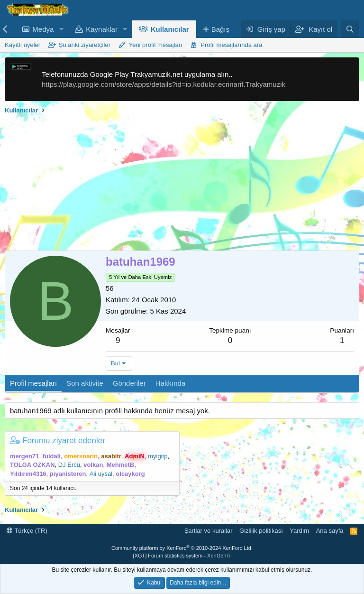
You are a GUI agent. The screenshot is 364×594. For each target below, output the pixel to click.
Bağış (220, 29)
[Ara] (350, 29)
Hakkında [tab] (170, 383)
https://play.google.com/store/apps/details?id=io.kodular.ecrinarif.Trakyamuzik (164, 84)
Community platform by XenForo (182, 548)
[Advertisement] (182, 184)
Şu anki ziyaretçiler (85, 45)
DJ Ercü (69, 465)
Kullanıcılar (170, 29)
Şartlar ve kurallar (209, 531)
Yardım (299, 531)
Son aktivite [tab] (85, 383)
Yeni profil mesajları (156, 45)
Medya (43, 29)
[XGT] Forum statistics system (182, 556)
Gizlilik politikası (261, 531)
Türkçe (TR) (27, 531)
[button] (61, 29)
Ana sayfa (330, 531)
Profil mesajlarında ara (231, 45)
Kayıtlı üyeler (23, 45)
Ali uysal (101, 474)
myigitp (158, 456)
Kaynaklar (102, 29)
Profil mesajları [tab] (33, 383)
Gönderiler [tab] (129, 383)
